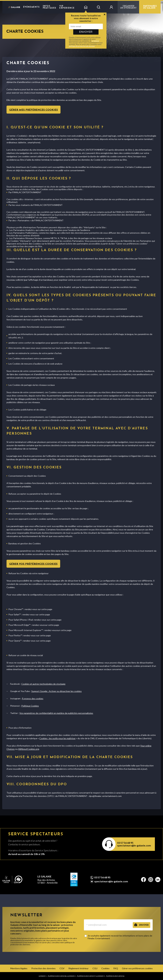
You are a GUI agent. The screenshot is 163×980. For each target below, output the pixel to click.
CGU (95, 968)
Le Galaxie (95, 41)
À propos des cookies (33, 698)
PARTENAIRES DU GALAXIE (150, 7)
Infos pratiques (50, 7)
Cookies (105, 968)
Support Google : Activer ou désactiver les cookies (57, 691)
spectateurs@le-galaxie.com (134, 845)
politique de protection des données (82, 46)
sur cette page (45, 609)
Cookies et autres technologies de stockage (43, 684)
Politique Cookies (30, 706)
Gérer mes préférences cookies (34, 110)
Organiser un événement (128, 7)
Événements (31, 7)
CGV (62, 968)
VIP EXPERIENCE (67, 7)
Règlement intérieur (78, 968)
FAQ (116, 968)
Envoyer (86, 32)
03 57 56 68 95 (125, 843)
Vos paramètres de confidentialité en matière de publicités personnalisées (56, 713)
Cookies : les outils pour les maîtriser (57, 738)
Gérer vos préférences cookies (33, 564)
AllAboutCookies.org (29, 749)
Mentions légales (19, 968)
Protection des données (43, 968)
